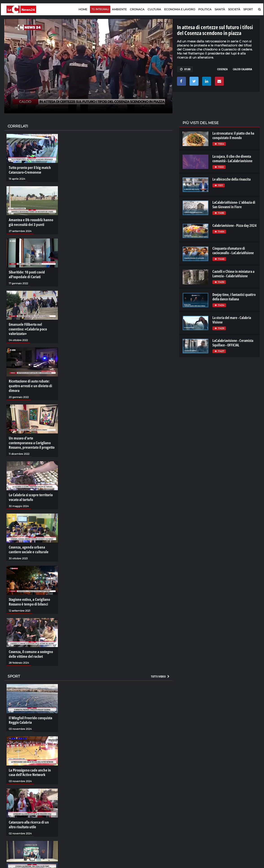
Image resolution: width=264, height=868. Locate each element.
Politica (205, 9)
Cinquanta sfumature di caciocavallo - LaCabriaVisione (233, 251)
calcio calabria (242, 69)
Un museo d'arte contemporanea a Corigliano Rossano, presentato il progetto (31, 435)
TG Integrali (100, 9)
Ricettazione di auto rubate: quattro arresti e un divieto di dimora (29, 379)
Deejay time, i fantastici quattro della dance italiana (234, 297)
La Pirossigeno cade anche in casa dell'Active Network (32, 761)
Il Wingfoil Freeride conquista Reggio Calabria (29, 710)
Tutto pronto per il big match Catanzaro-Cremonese (29, 170)
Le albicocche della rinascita (231, 179)
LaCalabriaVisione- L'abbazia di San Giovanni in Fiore (234, 205)
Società (234, 9)
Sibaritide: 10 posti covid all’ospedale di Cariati (26, 273)
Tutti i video (160, 666)
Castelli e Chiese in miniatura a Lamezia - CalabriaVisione (233, 274)
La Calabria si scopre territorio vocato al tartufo (30, 489)
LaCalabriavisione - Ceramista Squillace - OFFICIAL (233, 343)
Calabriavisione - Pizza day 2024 (235, 225)
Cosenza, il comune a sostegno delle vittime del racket (29, 644)
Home (83, 9)
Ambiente (119, 9)
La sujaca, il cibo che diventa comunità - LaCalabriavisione (232, 159)
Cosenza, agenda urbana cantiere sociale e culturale (31, 541)
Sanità (220, 9)
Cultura (154, 9)
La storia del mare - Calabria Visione (232, 320)
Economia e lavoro (180, 9)
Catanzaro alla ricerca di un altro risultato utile (31, 813)
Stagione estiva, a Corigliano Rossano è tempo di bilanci (28, 592)
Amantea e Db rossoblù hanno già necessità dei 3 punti (32, 222)
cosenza (222, 69)
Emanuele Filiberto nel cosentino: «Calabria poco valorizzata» (32, 325)
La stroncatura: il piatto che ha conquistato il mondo (233, 136)
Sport (248, 9)
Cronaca (137, 9)
